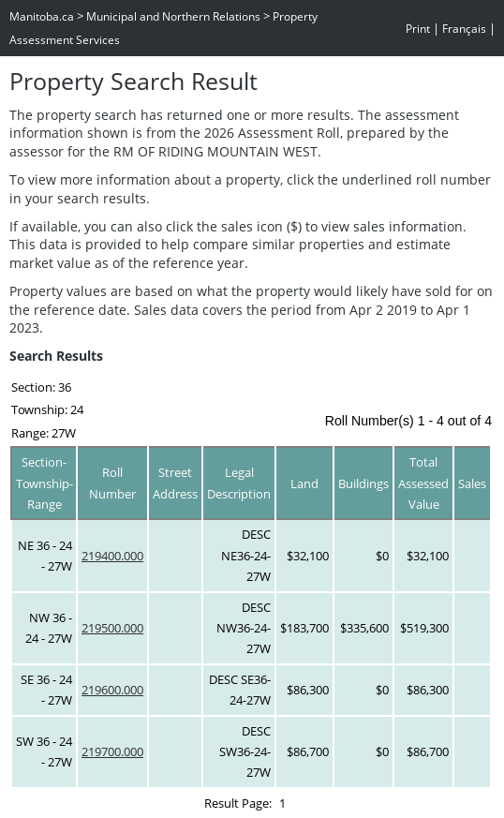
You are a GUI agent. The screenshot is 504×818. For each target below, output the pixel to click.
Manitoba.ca (42, 16)
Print (418, 29)
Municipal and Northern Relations (173, 16)
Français (464, 29)
